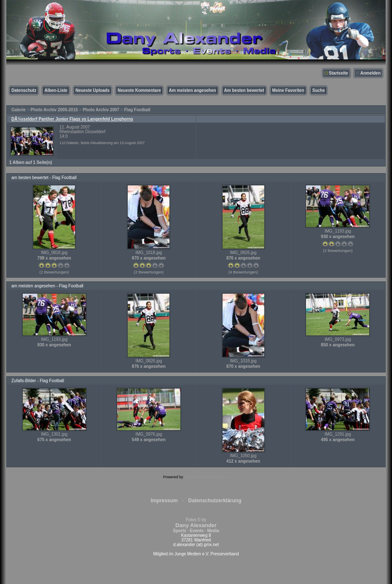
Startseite (338, 73)
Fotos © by (196, 525)
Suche (319, 90)
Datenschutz (24, 90)
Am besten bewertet (244, 90)
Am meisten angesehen (193, 90)
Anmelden (371, 73)
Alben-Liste (56, 90)
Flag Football (137, 110)
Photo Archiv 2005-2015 (54, 110)
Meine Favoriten (288, 90)
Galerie (19, 110)
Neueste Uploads (93, 90)
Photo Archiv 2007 (101, 110)
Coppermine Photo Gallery (207, 477)
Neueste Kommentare (139, 90)
